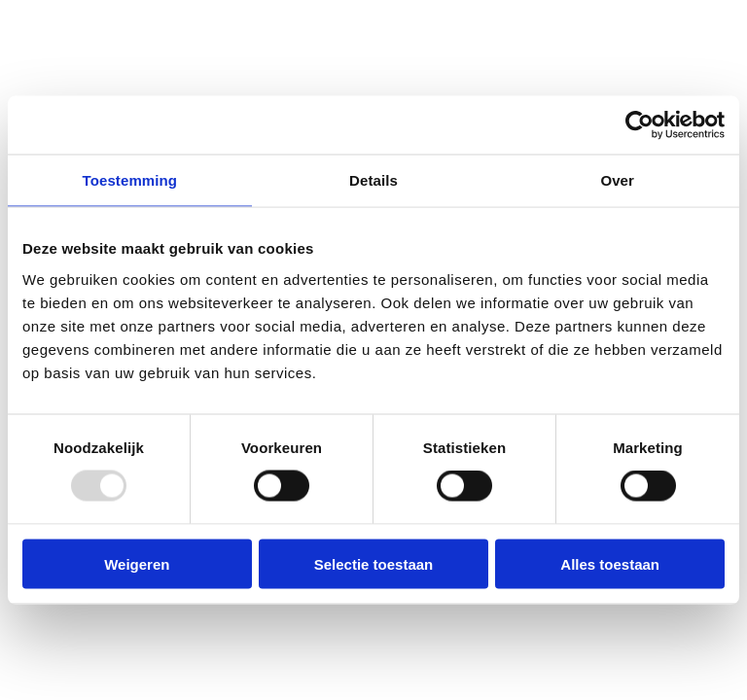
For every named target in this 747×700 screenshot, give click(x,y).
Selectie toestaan (374, 563)
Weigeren (137, 563)
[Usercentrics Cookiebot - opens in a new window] (640, 125)
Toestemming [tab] (130, 180)
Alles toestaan (610, 563)
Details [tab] (373, 180)
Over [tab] (617, 180)
